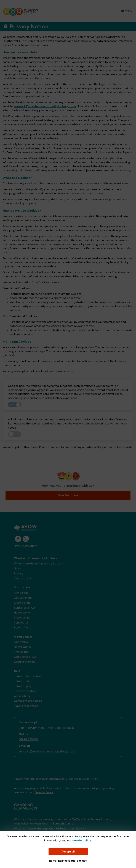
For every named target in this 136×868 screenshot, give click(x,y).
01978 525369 (28, 739)
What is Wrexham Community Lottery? (39, 563)
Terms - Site (22, 681)
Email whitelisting (25, 691)
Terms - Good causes (28, 676)
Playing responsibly (26, 706)
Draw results (22, 618)
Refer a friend (23, 628)
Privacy (19, 573)
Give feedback (68, 495)
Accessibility (22, 696)
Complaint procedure (28, 701)
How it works (22, 613)
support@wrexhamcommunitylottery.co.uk (45, 106)
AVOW (76, 819)
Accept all (68, 852)
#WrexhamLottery (26, 546)
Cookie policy (23, 578)
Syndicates (21, 623)
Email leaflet (22, 652)
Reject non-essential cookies (68, 861)
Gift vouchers (23, 598)
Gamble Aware (44, 792)
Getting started (24, 662)
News (18, 568)
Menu (127, 11)
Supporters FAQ (24, 608)
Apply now (21, 642)
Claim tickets (22, 603)
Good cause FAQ (25, 657)
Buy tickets (21, 593)
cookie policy (82, 840)
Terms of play (23, 686)
